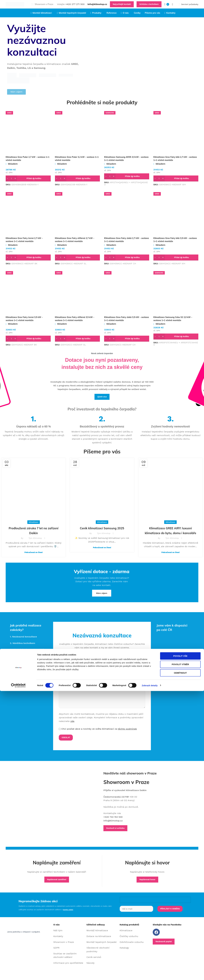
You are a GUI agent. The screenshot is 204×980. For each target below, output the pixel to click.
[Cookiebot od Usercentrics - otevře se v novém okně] (18, 974)
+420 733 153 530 (113, 827)
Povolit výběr (180, 953)
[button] (28, 184)
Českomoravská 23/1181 (117, 806)
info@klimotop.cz (97, 6)
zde (72, 731)
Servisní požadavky (190, 6)
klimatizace (34, 527)
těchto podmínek (127, 738)
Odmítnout (180, 962)
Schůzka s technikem (149, 6)
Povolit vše (180, 945)
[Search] (172, 6)
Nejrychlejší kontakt (122, 6)
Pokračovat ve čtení (34, 557)
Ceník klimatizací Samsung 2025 (102, 533)
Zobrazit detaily (150, 974)
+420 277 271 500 (75, 6)
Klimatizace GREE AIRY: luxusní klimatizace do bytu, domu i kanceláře (170, 538)
